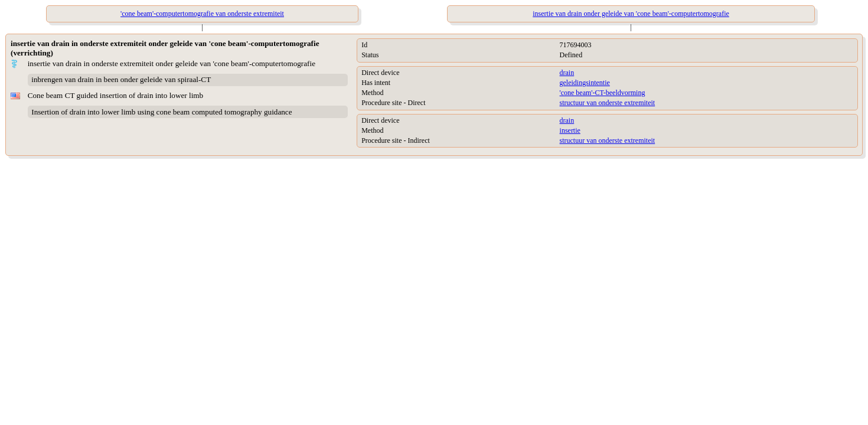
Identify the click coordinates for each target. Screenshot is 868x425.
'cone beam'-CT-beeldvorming (603, 93)
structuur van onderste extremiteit (608, 103)
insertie (570, 130)
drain (567, 73)
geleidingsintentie (585, 83)
